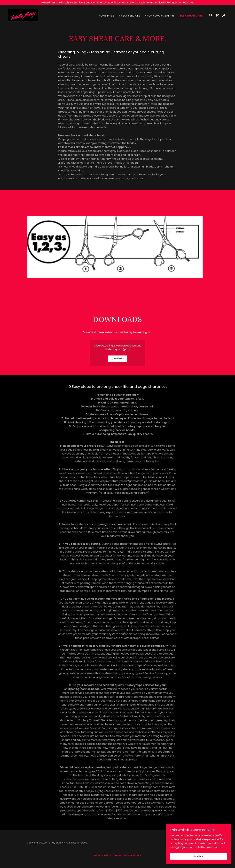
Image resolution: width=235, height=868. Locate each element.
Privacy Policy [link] (102, 855)
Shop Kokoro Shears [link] (160, 16)
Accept (198, 856)
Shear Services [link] (130, 16)
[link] (23, 15)
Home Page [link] (106, 16)
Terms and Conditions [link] (128, 855)
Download (117, 359)
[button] (224, 15)
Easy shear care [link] (191, 16)
